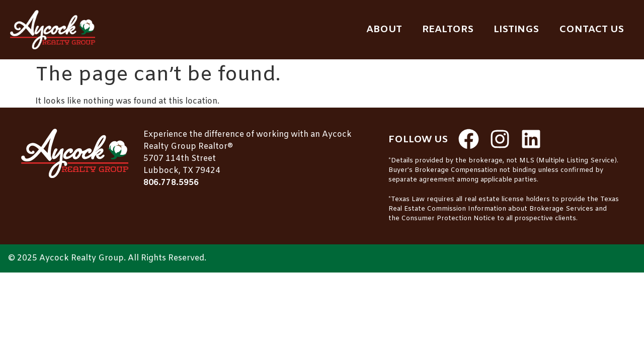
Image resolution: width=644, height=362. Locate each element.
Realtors (448, 30)
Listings (516, 30)
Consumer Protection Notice (448, 218)
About (384, 30)
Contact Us (591, 30)
